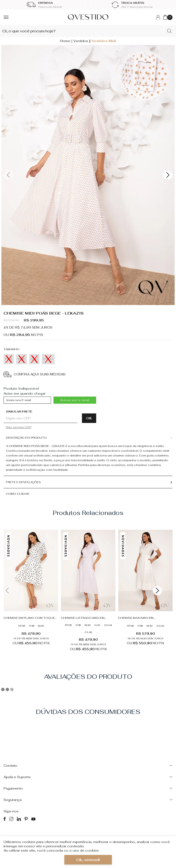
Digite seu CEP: (48, 412)
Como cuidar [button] (17, 494)
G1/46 (88, 632)
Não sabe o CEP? (51, 427)
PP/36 (22, 626)
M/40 (41, 626)
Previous (8, 175)
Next (168, 175)
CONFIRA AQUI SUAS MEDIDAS (35, 374)
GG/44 (108, 625)
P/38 (32, 626)
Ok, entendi (88, 860)
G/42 (97, 625)
